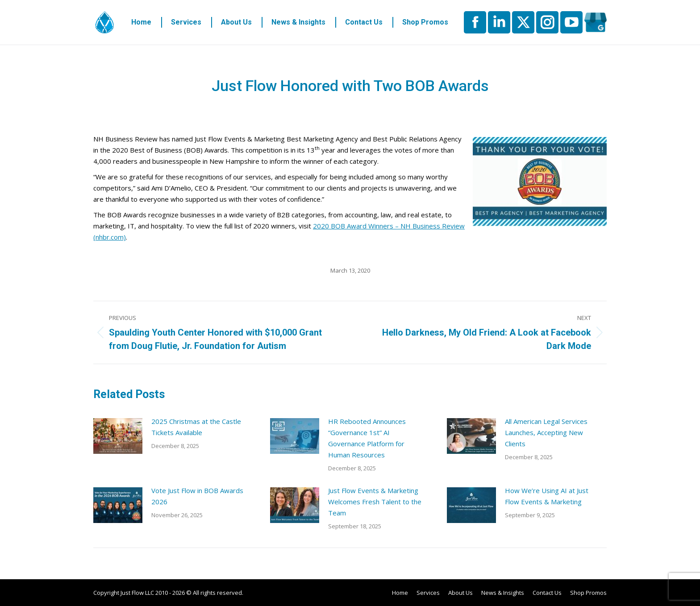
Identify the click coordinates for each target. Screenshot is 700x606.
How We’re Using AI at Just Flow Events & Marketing (547, 496)
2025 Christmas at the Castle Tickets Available (196, 427)
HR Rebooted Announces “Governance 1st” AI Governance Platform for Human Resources (367, 438)
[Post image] (118, 436)
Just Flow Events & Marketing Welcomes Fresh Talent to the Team (375, 502)
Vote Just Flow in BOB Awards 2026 (197, 496)
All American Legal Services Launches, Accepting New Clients (546, 432)
